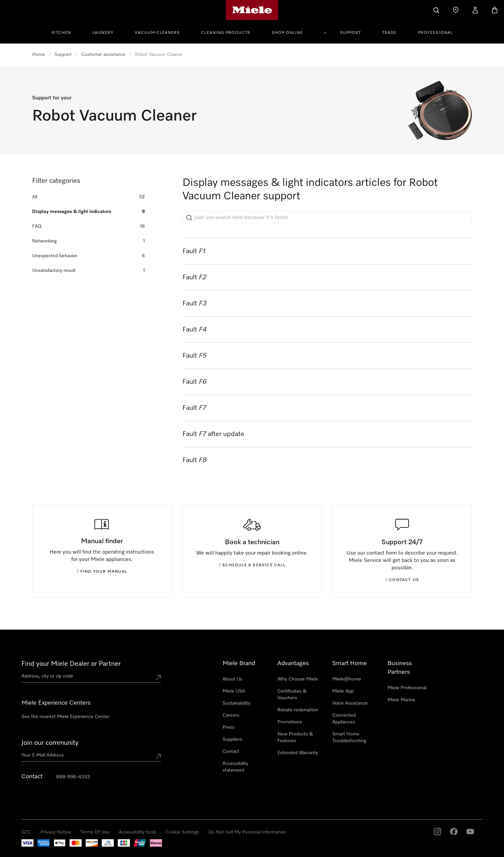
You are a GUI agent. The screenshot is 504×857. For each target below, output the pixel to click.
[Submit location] (158, 677)
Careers (231, 715)
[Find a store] (456, 10)
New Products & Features (295, 737)
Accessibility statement (235, 767)
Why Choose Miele (298, 679)
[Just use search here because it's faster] (327, 218)
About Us (232, 679)
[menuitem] (65, 32)
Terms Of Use (95, 832)
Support (350, 33)
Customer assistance (103, 55)
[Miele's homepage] (252, 10)
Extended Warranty (298, 753)
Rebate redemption (298, 710)
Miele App (343, 691)
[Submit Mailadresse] (158, 757)
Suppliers (232, 739)
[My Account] (475, 10)
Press (229, 727)
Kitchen (61, 33)
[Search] (436, 10)
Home (38, 55)
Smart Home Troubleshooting (349, 737)
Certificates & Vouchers (292, 695)
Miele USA (234, 691)
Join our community (50, 743)
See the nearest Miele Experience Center (65, 717)
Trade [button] (389, 33)
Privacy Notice (56, 832)
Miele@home (347, 679)
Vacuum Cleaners (157, 33)
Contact (231, 752)
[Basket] (495, 10)
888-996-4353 (73, 777)
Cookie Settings (182, 832)
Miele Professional (407, 688)
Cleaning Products (226, 33)
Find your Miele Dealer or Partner (71, 664)
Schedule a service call (252, 565)
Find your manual (102, 572)
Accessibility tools (138, 832)
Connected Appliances (344, 719)
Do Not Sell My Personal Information (247, 832)
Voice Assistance (350, 703)
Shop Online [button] (287, 33)
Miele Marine (401, 700)
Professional (435, 33)
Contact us (402, 580)
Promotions (290, 722)
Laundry (103, 33)
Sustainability (236, 703)
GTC (26, 832)
